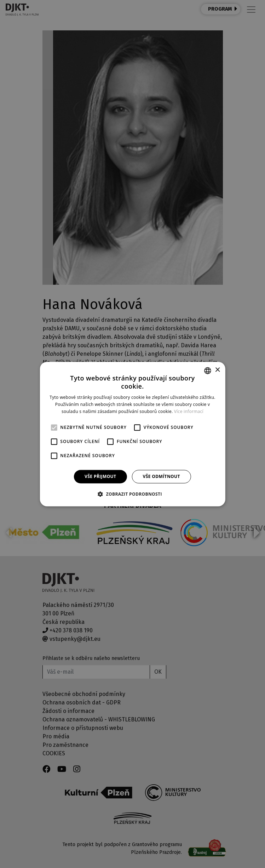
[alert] (132, 434)
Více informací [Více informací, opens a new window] (189, 411)
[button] (132, 494)
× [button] (217, 370)
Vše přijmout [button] (100, 476)
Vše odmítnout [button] (161, 476)
